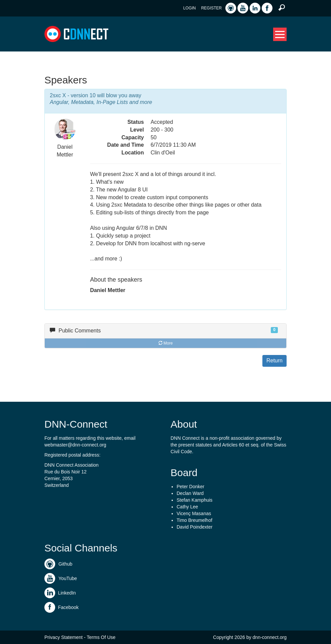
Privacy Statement (64, 637)
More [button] (166, 343)
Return (274, 361)
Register (211, 8)
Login (190, 8)
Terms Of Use (101, 637)
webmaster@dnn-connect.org (75, 445)
